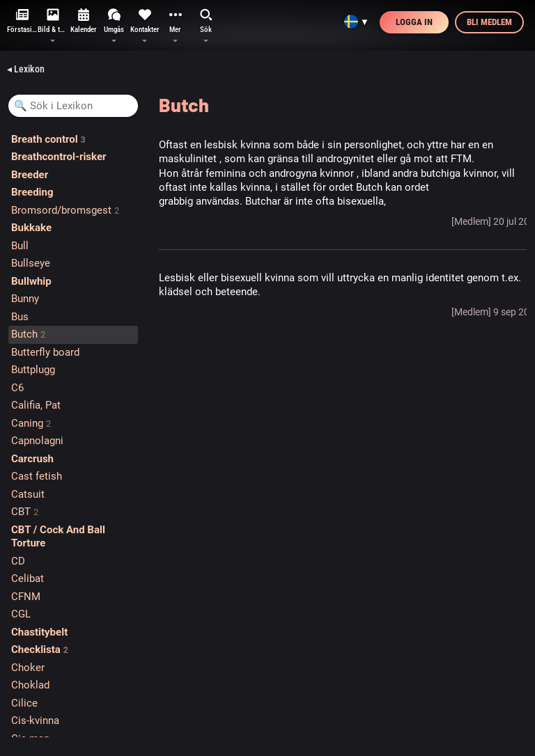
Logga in (414, 22)
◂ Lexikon (26, 69)
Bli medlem (489, 22)
